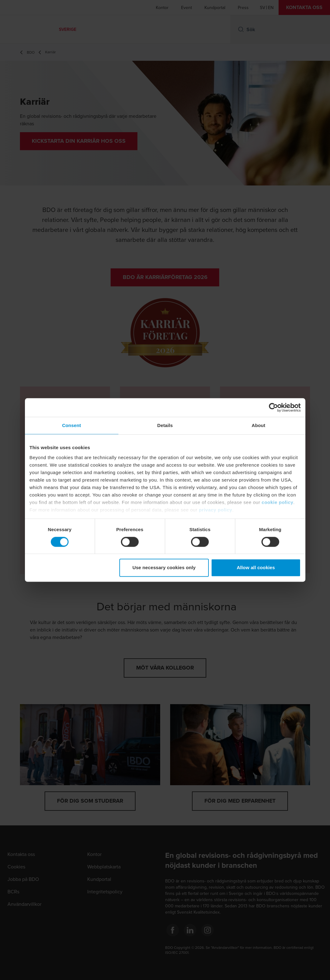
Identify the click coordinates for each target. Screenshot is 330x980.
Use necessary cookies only (164, 568)
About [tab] (259, 425)
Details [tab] (165, 425)
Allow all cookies (256, 568)
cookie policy (278, 502)
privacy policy (215, 510)
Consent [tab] (72, 425)
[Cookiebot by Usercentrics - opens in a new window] (273, 407)
